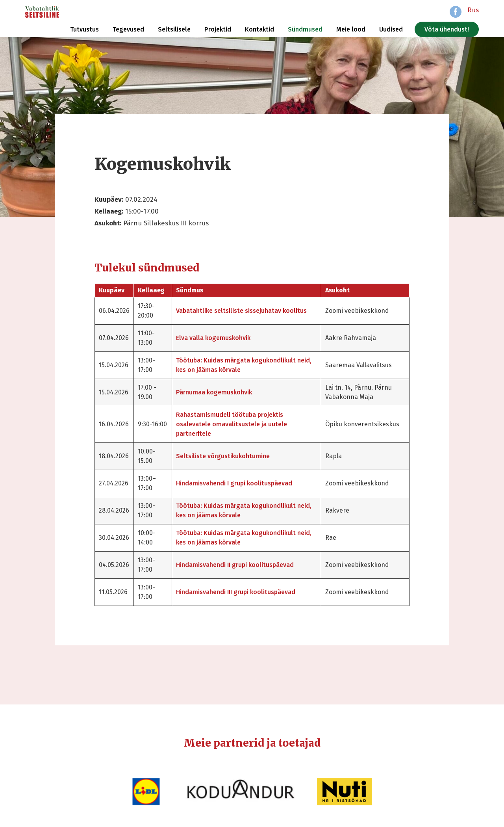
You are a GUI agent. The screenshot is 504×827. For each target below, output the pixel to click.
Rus (473, 10)
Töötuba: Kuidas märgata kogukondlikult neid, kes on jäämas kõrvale (244, 365)
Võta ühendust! (447, 29)
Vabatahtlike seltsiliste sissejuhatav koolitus (241, 311)
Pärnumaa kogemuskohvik (214, 392)
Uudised (391, 29)
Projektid (218, 29)
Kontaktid (259, 29)
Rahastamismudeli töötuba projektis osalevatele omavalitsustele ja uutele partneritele (232, 424)
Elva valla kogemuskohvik (213, 338)
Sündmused (305, 29)
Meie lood (351, 29)
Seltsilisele (174, 29)
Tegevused (128, 29)
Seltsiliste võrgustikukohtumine (223, 456)
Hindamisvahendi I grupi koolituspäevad (234, 483)
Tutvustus (84, 29)
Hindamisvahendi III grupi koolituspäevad (236, 592)
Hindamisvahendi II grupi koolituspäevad (235, 565)
